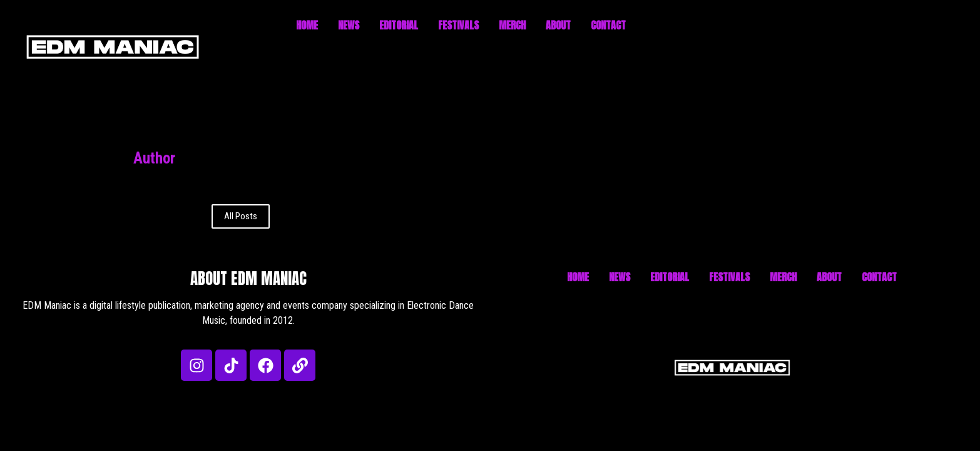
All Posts (241, 216)
